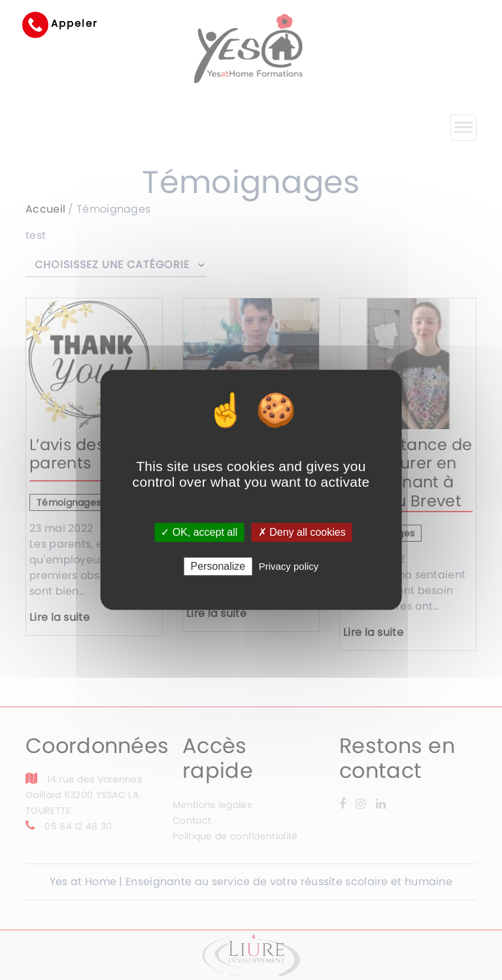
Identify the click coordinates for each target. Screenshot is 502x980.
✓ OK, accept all (199, 532)
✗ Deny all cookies (302, 532)
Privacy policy (289, 567)
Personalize (218, 567)
